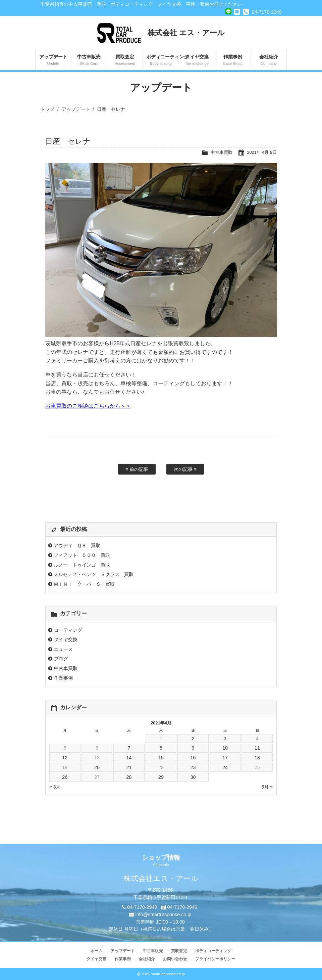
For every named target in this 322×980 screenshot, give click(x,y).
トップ (47, 109)
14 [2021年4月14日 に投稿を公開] (129, 758)
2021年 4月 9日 (262, 152)
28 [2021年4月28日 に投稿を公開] (129, 777)
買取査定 (125, 60)
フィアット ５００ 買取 (82, 555)
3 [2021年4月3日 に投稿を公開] (225, 739)
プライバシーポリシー (215, 959)
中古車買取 (222, 152)
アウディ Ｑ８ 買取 (77, 545)
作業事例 (233, 60)
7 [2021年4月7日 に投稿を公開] (129, 748)
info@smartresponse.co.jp (163, 915)
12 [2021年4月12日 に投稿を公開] (65, 758)
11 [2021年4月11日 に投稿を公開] (257, 748)
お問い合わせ (175, 959)
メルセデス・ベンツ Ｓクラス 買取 (94, 574)
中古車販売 (89, 60)
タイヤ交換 (197, 60)
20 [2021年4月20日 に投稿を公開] (97, 767)
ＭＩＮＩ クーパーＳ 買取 (84, 584)
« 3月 (55, 787)
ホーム (97, 951)
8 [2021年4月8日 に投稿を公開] (161, 748)
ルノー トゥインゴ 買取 (82, 565)
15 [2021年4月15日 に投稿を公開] (161, 758)
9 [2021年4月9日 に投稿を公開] (193, 748)
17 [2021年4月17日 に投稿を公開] (225, 758)
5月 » (267, 787)
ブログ (61, 659)
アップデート (53, 60)
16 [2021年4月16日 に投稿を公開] (193, 758)
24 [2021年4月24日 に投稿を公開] (225, 767)
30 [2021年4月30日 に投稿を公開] (193, 777)
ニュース (63, 649)
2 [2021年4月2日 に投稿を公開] (193, 739)
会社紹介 (269, 60)
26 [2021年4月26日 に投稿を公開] (65, 777)
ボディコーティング (162, 60)
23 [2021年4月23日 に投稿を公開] (193, 767)
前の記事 (137, 469)
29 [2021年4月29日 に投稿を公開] (161, 777)
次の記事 (185, 469)
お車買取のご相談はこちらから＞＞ (88, 406)
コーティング (68, 630)
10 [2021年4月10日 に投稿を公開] (225, 748)
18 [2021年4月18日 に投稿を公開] (257, 758)
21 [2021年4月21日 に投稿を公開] (129, 767)
